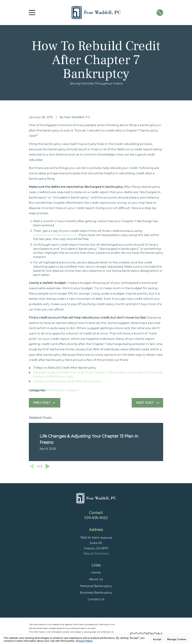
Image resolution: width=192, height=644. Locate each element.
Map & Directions (96, 553)
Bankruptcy (55, 390)
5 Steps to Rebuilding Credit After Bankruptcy (67, 381)
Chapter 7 (73, 390)
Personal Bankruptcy (96, 586)
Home (96, 572)
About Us (96, 579)
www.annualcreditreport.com (55, 235)
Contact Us (96, 599)
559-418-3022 (96, 518)
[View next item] (48, 466)
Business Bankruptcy (96, 593)
